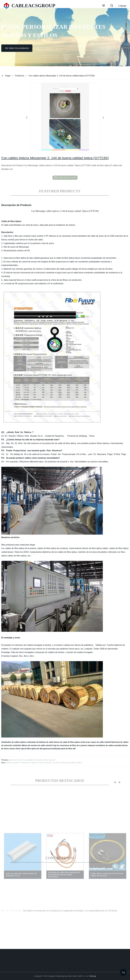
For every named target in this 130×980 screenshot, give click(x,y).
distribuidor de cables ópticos (14, 742)
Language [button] (122, 6)
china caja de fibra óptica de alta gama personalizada (38, 749)
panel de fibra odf (68, 749)
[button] (104, 6)
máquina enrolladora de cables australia (105, 745)
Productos (20, 76)
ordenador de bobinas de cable (40, 742)
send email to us (65, 178)
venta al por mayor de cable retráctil (96, 742)
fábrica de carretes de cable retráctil (37, 745)
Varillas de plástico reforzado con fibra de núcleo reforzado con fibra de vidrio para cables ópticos (44, 763)
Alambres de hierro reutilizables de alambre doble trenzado (32, 760)
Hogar (8, 76)
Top (123, 972)
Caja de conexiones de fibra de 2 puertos (70, 745)
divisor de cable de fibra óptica (67, 742)
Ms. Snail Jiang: (12, 915)
